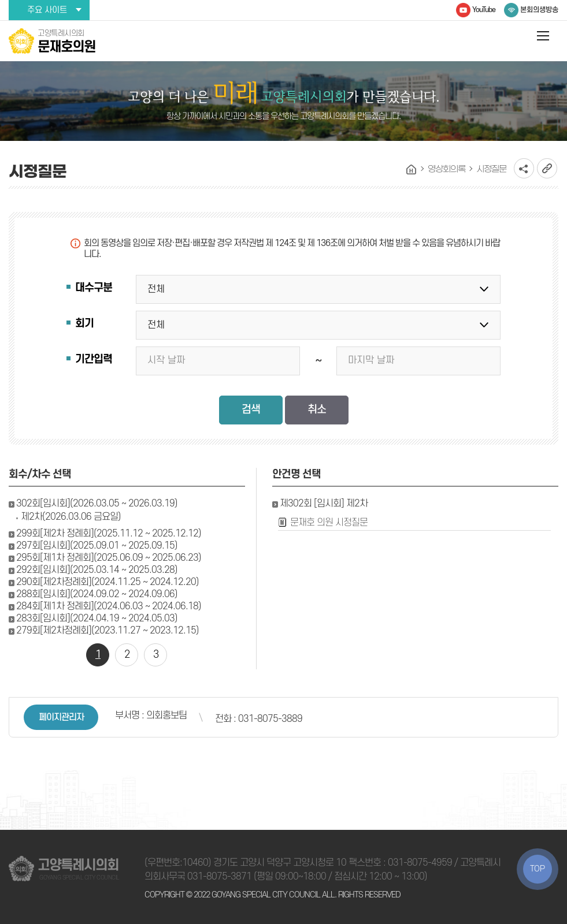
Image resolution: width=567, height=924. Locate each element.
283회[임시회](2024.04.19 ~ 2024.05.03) (97, 619)
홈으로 (412, 170)
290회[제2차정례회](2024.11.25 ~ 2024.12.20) (108, 582)
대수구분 (94, 288)
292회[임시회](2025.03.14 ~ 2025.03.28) (97, 570)
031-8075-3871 (219, 877)
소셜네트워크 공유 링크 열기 (524, 168)
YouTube (484, 10)
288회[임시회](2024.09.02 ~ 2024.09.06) (97, 594)
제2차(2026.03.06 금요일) (71, 517)
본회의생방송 (539, 10)
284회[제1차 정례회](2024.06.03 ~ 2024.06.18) (109, 606)
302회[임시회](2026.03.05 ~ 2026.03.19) (97, 504)
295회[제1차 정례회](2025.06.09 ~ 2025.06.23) (109, 558)
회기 (84, 324)
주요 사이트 (47, 10)
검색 (251, 410)
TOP (538, 869)
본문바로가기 (0, 0)
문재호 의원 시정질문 (329, 523)
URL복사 (547, 168)
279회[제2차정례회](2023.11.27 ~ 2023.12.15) (108, 631)
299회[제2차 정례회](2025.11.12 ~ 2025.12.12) (109, 534)
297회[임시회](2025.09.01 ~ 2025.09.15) (97, 546)
